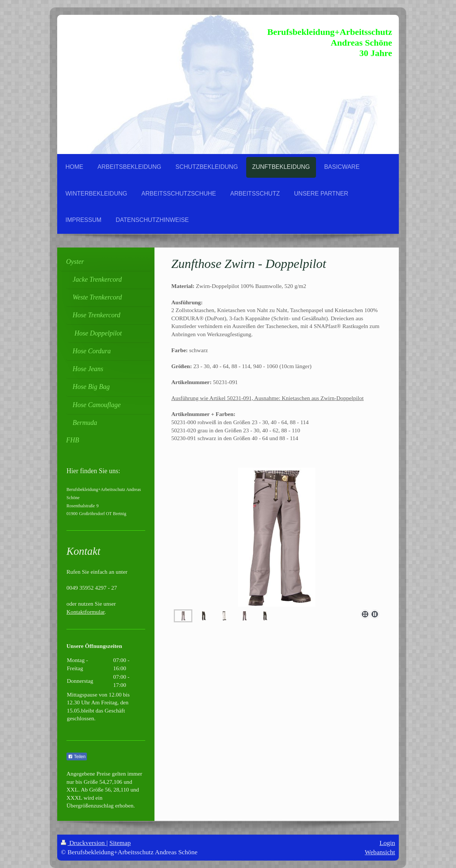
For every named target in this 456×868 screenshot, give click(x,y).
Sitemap (120, 843)
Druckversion (84, 843)
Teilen (77, 757)
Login (387, 843)
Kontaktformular (86, 612)
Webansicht (380, 852)
